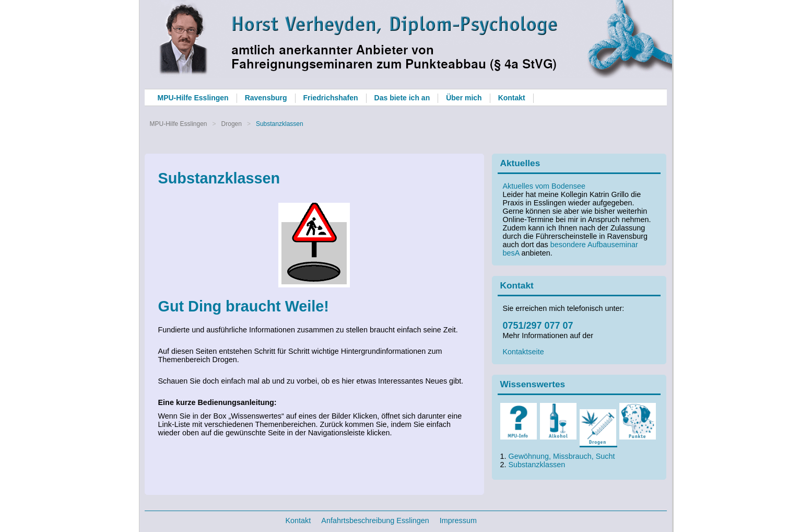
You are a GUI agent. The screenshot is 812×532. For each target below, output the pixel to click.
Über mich (464, 98)
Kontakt (512, 98)
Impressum (458, 521)
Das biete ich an (402, 98)
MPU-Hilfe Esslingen (193, 98)
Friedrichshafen (331, 98)
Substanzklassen (537, 465)
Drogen (232, 124)
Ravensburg (266, 98)
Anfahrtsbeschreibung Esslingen (375, 521)
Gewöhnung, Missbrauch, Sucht (562, 456)
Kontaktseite (523, 352)
